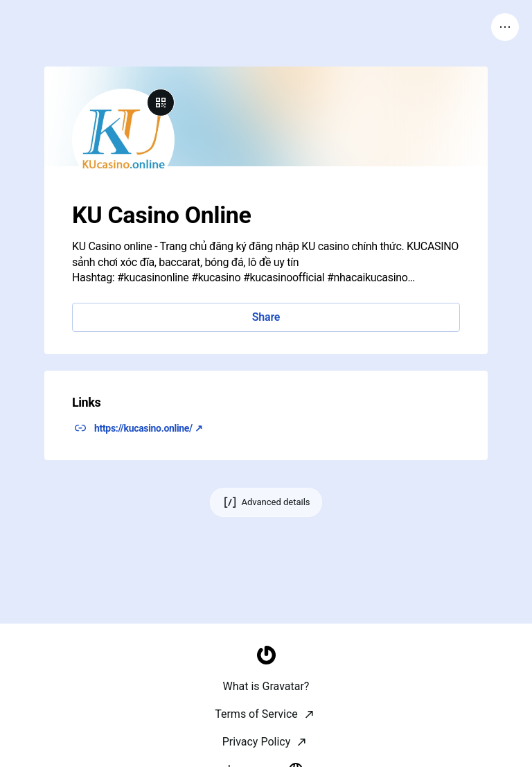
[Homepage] (266, 750)
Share (266, 317)
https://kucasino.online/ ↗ (149, 428)
